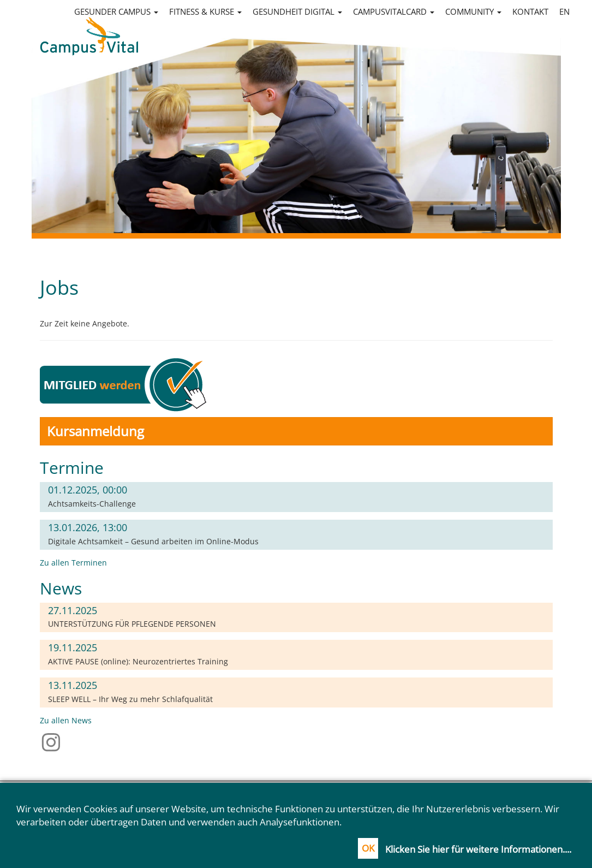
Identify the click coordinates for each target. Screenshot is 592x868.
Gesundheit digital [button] (297, 11)
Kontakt (530, 11)
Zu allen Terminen (73, 563)
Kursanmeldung (95, 431)
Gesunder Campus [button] (116, 11)
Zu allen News (66, 720)
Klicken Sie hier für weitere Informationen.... (478, 849)
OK (368, 848)
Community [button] (473, 11)
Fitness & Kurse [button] (205, 11)
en (564, 11)
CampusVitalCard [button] (394, 11)
